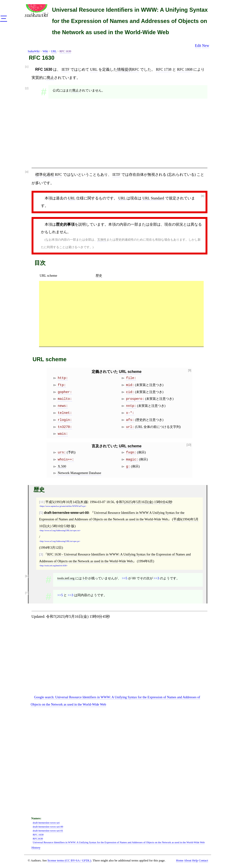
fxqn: (131, 452)
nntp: (131, 406)
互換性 (102, 240)
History (36, 848)
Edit (198, 46)
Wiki (45, 51)
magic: (132, 460)
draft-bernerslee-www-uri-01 (48, 831)
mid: (130, 385)
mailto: (65, 399)
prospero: (135, 399)
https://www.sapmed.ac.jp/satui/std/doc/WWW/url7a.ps (63, 506)
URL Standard (153, 198)
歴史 (99, 276)
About (188, 861)
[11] (42, 502)
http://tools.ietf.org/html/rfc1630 (53, 566)
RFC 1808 (185, 69)
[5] (41, 513)
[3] (41, 554)
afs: (130, 420)
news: (63, 406)
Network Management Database (79, 473)
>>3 (156, 578)
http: (63, 378)
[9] (190, 370)
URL (54, 51)
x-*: (130, 413)
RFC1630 (38, 839)
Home (180, 861)
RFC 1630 (65, 51)
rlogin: (65, 420)
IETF (65, 69)
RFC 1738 (164, 69)
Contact (203, 861)
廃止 (50, 78)
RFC (58, 175)
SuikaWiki (34, 51)
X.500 (62, 466)
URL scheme (48, 276)
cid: (130, 392)
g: (128, 467)
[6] (27, 576)
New (206, 46)
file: (131, 378)
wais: (63, 434)
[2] (27, 88)
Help (195, 861)
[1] (27, 67)
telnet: (65, 413)
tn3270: (65, 427)
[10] (189, 445)
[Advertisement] (119, 135)
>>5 (125, 578)
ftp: (62, 385)
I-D (85, 578)
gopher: (65, 392)
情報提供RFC (128, 69)
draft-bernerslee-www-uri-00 (66, 513)
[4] (27, 172)
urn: (62, 452)
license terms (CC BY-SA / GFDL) (69, 860)
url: (130, 427)
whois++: (66, 460)
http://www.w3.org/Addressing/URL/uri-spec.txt (60, 531)
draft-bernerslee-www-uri (46, 823)
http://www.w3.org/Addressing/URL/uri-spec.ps (60, 541)
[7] (27, 593)
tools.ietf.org (66, 578)
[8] (203, 196)
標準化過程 (45, 175)
